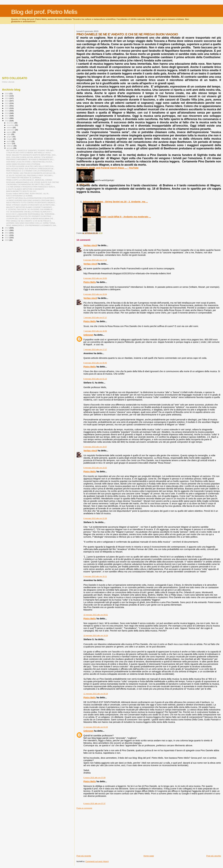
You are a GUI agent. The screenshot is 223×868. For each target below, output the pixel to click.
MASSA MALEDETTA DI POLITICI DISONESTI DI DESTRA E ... (30, 216)
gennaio (10, 148)
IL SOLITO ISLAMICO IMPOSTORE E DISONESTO (25, 189)
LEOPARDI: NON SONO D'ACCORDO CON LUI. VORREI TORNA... (31, 223)
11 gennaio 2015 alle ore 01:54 (96, 727)
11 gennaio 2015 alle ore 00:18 (96, 694)
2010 (7, 238)
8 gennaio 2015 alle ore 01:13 (95, 379)
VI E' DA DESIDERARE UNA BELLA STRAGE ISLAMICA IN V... (29, 212)
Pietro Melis (90, 282)
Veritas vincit (90, 245)
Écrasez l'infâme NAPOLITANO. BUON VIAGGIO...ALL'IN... (28, 194)
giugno (10, 137)
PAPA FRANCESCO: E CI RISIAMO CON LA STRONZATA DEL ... (30, 171)
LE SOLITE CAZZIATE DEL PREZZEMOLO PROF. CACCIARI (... (30, 175)
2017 (7, 116)
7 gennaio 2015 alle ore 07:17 (95, 318)
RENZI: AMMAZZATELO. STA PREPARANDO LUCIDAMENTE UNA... (32, 225)
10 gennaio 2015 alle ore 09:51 (96, 615)
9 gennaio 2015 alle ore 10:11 (95, 576)
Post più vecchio (214, 856)
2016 (7, 118)
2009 (7, 240)
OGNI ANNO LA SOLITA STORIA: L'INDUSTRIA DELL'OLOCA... (30, 162)
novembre (11, 125)
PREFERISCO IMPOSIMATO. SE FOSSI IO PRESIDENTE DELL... (31, 159)
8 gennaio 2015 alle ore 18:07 (95, 447)
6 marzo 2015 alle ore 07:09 (94, 778)
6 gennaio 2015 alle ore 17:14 (95, 260)
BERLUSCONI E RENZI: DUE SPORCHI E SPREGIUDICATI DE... (31, 169)
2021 (7, 106)
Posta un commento (84, 808)
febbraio (10, 146)
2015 (7, 121)
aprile (9, 141)
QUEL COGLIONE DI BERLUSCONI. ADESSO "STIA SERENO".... (31, 157)
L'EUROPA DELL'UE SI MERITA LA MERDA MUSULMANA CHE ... (31, 219)
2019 (7, 111)
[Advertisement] (149, 831)
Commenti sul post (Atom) (97, 861)
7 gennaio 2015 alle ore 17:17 (95, 349)
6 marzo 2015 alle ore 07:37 (94, 803)
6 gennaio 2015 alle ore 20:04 (95, 294)
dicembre (11, 123)
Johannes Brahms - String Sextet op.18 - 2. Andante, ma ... (115, 202)
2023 (7, 101)
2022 (7, 103)
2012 (7, 233)
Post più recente (84, 856)
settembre (11, 130)
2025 (7, 96)
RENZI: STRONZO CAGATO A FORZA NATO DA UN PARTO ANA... (31, 205)
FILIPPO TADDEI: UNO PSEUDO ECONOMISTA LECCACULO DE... (31, 173)
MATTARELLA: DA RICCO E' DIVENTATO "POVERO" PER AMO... (31, 150)
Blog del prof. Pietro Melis (44, 12)
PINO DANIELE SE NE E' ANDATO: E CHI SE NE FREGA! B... (29, 221)
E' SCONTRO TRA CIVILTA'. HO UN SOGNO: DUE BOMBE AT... (30, 209)
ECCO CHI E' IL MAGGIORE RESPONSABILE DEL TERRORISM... (31, 214)
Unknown (88, 335)
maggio (10, 139)
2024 (7, 98)
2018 (7, 113)
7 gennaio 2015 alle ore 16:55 (95, 331)
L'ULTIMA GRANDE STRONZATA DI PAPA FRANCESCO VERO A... (31, 187)
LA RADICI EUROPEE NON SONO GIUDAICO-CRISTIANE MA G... (31, 200)
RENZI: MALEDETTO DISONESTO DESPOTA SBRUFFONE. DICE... (32, 155)
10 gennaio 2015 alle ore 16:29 (96, 635)
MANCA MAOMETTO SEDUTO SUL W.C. (21, 191)
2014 (7, 228)
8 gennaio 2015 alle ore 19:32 (95, 468)
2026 (7, 93)
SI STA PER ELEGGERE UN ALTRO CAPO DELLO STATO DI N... (30, 166)
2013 (7, 230)
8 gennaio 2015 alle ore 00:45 (95, 363)
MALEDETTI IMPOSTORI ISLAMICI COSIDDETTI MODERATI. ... (30, 207)
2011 (7, 235)
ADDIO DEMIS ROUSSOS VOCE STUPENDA (23, 164)
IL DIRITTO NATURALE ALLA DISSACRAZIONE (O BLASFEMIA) (30, 198)
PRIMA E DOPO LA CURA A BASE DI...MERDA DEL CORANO (29, 180)
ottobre (10, 128)
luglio (9, 134)
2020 (7, 108)
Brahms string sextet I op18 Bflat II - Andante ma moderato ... (117, 217)
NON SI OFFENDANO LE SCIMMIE (19, 196)
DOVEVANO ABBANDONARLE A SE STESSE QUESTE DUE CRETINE (33, 182)
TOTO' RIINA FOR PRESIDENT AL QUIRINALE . (24, 178)
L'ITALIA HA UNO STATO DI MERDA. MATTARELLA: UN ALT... (29, 153)
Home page (149, 856)
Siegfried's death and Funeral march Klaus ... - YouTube (108, 168)
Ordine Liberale (8, 82)
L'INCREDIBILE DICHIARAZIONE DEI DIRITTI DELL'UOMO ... (29, 184)
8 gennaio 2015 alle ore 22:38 (95, 518)
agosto (10, 132)
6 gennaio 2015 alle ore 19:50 (95, 278)
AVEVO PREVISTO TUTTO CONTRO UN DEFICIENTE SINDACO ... (31, 203)
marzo (9, 143)
